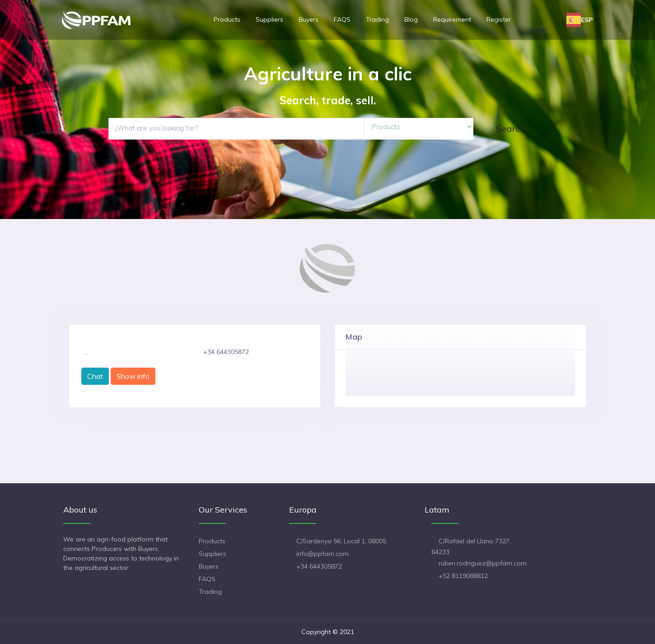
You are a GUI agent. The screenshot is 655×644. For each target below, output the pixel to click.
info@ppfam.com (323, 554)
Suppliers (269, 19)
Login (538, 29)
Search (511, 128)
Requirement (452, 19)
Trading (377, 19)
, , (85, 352)
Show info (133, 376)
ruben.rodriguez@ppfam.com (483, 563)
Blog (411, 19)
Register (499, 19)
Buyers (309, 19)
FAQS (342, 19)
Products (227, 19)
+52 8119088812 (463, 576)
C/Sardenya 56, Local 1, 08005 (341, 541)
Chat (95, 376)
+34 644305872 (319, 566)
